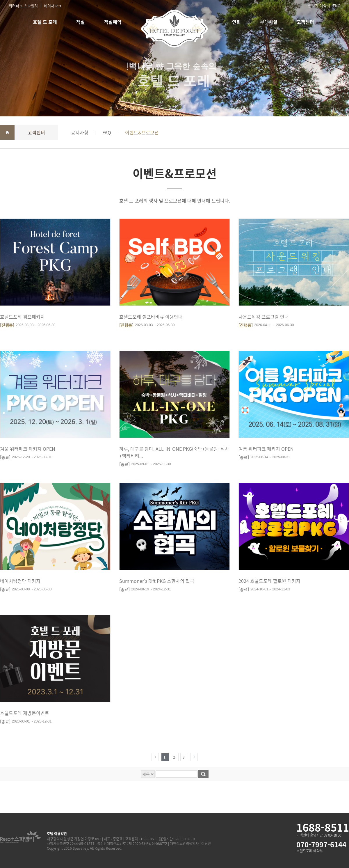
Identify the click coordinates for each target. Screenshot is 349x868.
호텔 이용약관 (57, 834)
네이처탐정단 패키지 (20, 581)
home (7, 132)
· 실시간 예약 (316, 6)
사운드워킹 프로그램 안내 (264, 317)
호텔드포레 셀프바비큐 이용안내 (151, 317)
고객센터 (305, 22)
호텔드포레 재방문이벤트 (25, 713)
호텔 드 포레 (45, 22)
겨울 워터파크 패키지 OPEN (28, 449)
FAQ (107, 132)
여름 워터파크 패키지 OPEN (266, 449)
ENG (336, 6)
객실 (81, 22)
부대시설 (269, 22)
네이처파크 (53, 6)
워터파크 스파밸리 (23, 6)
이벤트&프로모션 (142, 132)
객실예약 (113, 22)
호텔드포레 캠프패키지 (22, 317)
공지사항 (80, 132)
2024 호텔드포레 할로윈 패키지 (269, 581)
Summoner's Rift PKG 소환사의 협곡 (157, 581)
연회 (236, 22)
